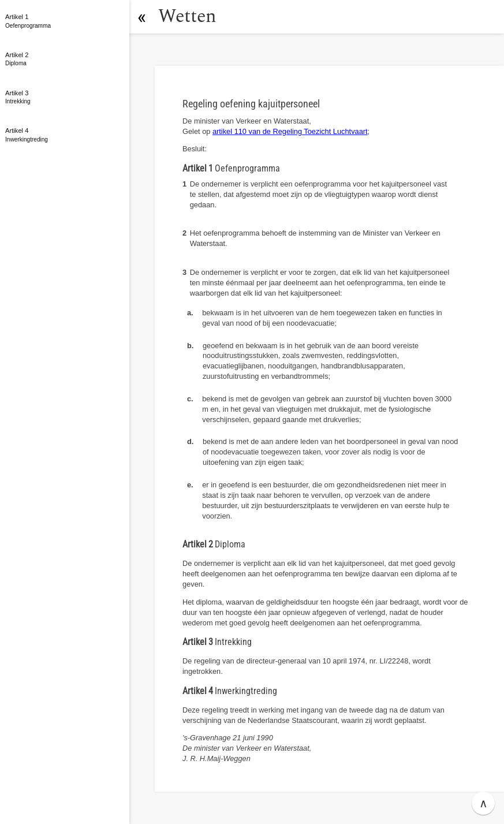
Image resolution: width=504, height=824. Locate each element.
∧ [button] (484, 803)
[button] (141, 17)
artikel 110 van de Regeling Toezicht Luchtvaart (290, 131)
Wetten (187, 16)
